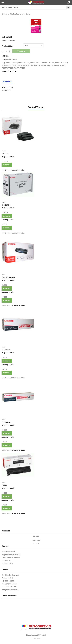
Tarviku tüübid (7, 46)
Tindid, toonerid (17, 14)
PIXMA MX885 (60, 65)
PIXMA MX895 (49, 63)
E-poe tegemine (36, 638)
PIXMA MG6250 (21, 65)
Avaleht (36, 536)
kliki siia (21, 170)
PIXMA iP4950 (19, 68)
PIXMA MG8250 (47, 65)
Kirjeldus (7, 82)
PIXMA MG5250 (61, 63)
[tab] (7, 82)
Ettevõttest (36, 540)
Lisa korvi (22, 51)
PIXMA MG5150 (36, 63)
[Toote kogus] (6, 51)
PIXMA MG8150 (34, 65)
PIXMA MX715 (24, 63)
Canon (28, 14)
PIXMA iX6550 (12, 63)
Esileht (5, 14)
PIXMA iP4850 (7, 68)
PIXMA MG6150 (8, 65)
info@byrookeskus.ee (11, 590)
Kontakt (36, 544)
